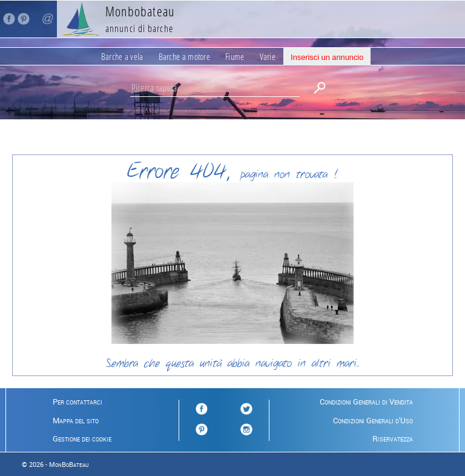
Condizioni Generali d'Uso (373, 420)
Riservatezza (393, 438)
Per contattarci (77, 402)
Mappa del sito (76, 420)
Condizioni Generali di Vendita (366, 402)
